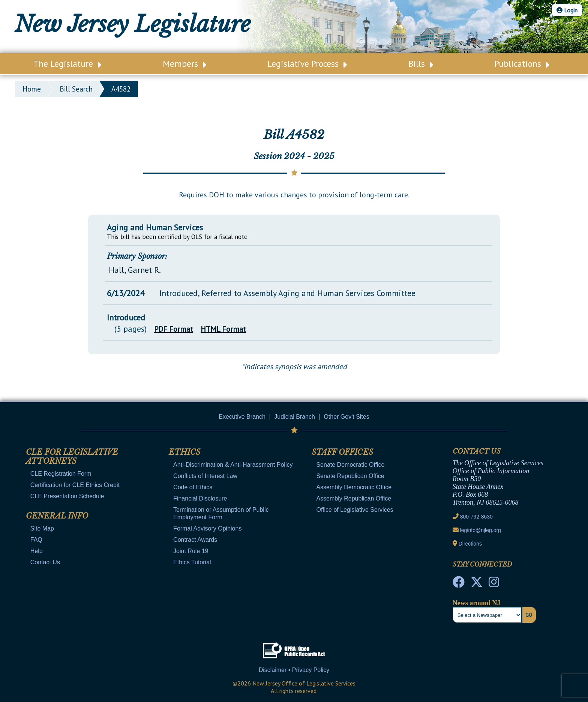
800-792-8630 (476, 517)
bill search (76, 89)
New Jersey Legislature (133, 24)
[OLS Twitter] (477, 584)
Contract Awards (195, 540)
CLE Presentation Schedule (67, 496)
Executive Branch (242, 417)
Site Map (42, 528)
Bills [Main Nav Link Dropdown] (421, 63)
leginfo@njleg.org (481, 530)
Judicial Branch (295, 417)
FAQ (36, 540)
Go (529, 615)
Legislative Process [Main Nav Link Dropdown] (307, 63)
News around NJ (477, 603)
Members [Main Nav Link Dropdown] (184, 63)
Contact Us (45, 562)
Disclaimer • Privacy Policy (294, 670)
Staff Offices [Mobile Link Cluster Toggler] (342, 452)
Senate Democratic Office (350, 465)
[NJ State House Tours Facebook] (459, 584)
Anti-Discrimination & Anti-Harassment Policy (233, 465)
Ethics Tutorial (192, 562)
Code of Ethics (193, 487)
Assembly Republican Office (354, 498)
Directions (470, 544)
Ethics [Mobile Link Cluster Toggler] (184, 452)
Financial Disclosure (200, 498)
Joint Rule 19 (191, 551)
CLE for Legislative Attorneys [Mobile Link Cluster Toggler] (72, 457)
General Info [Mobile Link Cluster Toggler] (57, 516)
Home (32, 89)
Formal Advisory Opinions (207, 528)
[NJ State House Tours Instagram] (494, 584)
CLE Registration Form (61, 474)
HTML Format (223, 329)
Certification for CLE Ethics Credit (75, 485)
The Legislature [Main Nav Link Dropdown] (67, 63)
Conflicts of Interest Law (205, 476)
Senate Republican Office (350, 476)
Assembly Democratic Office (354, 487)
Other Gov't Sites (346, 417)
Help (37, 551)
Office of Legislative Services (355, 510)
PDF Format (174, 329)
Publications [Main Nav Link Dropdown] (522, 63)
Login (567, 10)
